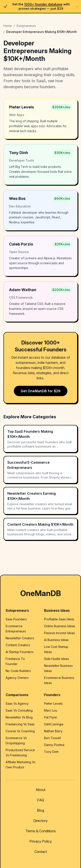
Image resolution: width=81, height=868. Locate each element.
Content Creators (18, 645)
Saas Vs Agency (17, 704)
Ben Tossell (52, 738)
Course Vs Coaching (20, 731)
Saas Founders (16, 619)
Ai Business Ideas (56, 640)
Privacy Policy (41, 841)
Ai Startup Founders (20, 652)
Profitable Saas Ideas (59, 619)
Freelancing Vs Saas (20, 724)
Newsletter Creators (20, 638)
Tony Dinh (51, 752)
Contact (41, 852)
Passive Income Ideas (60, 633)
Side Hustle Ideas (56, 659)
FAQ (41, 800)
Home (8, 26)
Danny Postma (54, 745)
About (40, 790)
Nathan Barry (53, 731)
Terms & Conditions (41, 831)
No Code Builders (18, 671)
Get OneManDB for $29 (41, 391)
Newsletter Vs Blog (19, 717)
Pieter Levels (53, 704)
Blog (40, 810)
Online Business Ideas (60, 626)
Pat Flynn (51, 717)
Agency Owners (17, 678)
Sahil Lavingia (54, 724)
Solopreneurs (26, 26)
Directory (40, 821)
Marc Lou (51, 710)
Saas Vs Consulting (19, 710)
